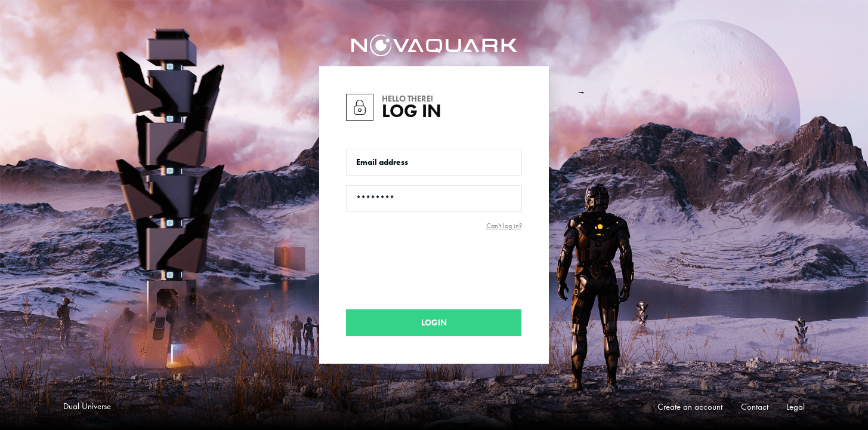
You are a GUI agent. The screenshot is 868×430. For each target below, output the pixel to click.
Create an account (690, 407)
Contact (755, 407)
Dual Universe (87, 406)
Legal (796, 407)
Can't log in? (504, 226)
